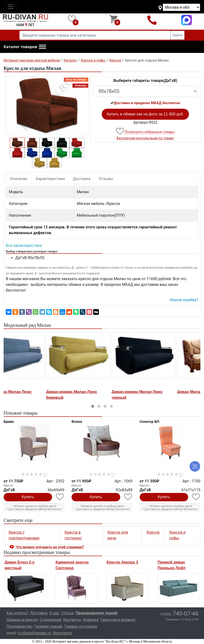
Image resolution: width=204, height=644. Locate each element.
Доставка (82, 179)
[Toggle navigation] (11, 7)
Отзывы (106, 179)
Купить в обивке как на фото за (145, 114)
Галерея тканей (48, 626)
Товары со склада (80, 626)
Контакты (72, 620)
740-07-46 (179, 614)
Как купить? (17, 613)
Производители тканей (96, 613)
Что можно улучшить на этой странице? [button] (50, 547)
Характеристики (50, 179)
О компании (50, 620)
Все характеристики (24, 246)
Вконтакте (63, 633)
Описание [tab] (19, 179)
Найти (177, 35)
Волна (77, 422)
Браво (9, 422)
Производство (20, 626)
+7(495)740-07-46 (152, 20)
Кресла (153, 532)
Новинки (91, 620)
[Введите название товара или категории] (95, 35)
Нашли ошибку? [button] (184, 300)
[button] (25, 47)
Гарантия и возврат (118, 620)
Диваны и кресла (22, 620)
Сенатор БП (150, 422)
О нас (54, 613)
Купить (28, 497)
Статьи (67, 613)
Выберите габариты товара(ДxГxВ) (145, 81)
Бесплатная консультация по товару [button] (145, 138)
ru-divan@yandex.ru (35, 633)
